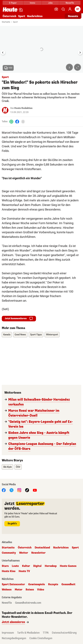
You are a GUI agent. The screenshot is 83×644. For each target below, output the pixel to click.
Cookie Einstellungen (41, 638)
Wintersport (52, 335)
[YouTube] (35, 490)
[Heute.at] (10, 9)
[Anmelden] (70, 9)
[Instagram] (19, 490)
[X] (12, 490)
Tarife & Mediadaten (28, 633)
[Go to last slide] (3, 53)
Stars (5, 566)
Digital (37, 566)
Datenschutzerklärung (64, 633)
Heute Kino (9, 571)
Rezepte (53, 584)
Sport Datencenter (13, 584)
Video (41, 590)
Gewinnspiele (37, 584)
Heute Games (68, 566)
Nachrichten (35, 16)
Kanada (7, 335)
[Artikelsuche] (63, 9)
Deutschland (42, 548)
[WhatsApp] (11, 122)
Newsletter (38, 553)
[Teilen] (23, 122)
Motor (19, 590)
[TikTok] (27, 490)
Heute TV (24, 571)
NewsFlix (70, 3)
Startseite (6, 22)
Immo (33, 3)
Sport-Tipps (36, 335)
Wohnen (7, 590)
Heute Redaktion (23, 108)
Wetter (24, 553)
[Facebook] (17, 122)
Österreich (9, 16)
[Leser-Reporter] (56, 9)
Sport (22, 16)
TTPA (46, 633)
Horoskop (51, 566)
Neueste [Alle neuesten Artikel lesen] (73, 16)
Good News (20, 335)
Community (9, 553)
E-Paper (13, 3)
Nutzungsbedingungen (14, 638)
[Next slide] (80, 53)
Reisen (30, 590)
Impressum (8, 633)
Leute (15, 566)
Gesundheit (68, 584)
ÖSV (18, 467)
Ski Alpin (7, 467)
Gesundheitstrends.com (28, 603)
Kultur (26, 566)
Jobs (50, 3)
